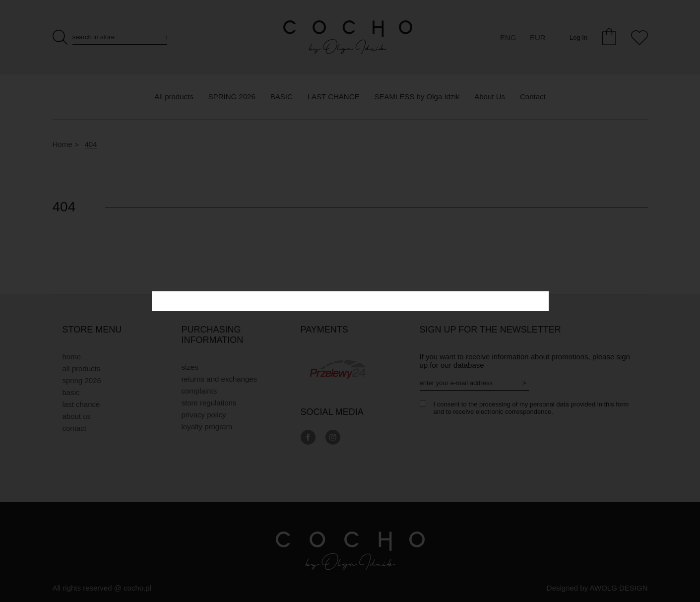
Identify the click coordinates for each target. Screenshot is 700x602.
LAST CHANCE (81, 404)
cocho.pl (137, 588)
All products (82, 368)
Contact (74, 428)
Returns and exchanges (220, 379)
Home (63, 144)
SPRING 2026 (82, 380)
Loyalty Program (207, 427)
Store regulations (209, 403)
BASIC (71, 392)
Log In (578, 37)
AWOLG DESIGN (619, 588)
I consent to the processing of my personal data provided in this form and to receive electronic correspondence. (531, 408)
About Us (77, 416)
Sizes (190, 367)
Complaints (199, 391)
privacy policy (204, 415)
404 (91, 144)
